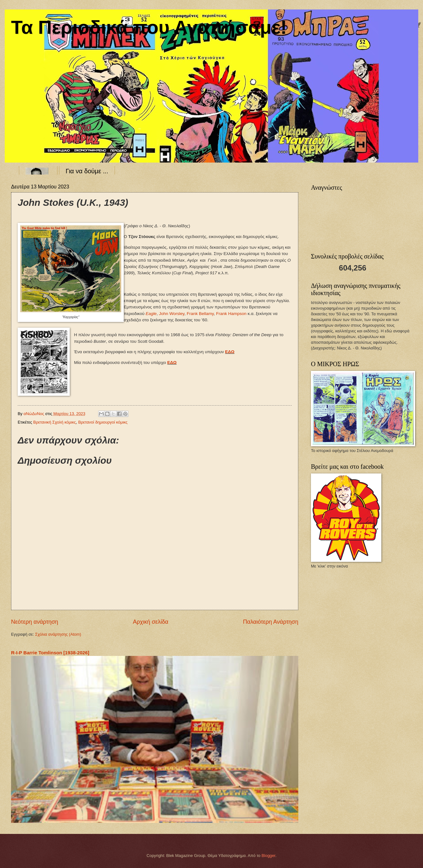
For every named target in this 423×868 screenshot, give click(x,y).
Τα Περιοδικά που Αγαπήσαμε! (149, 27)
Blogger (269, 856)
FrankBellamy (200, 314)
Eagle (151, 314)
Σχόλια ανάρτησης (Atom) (58, 634)
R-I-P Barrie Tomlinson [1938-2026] (50, 653)
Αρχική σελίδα (151, 622)
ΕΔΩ (230, 352)
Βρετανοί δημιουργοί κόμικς (103, 422)
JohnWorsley (172, 314)
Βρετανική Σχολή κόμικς (54, 422)
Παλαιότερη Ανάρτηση (271, 622)
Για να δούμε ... (87, 171)
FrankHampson (231, 314)
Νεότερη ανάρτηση (35, 622)
